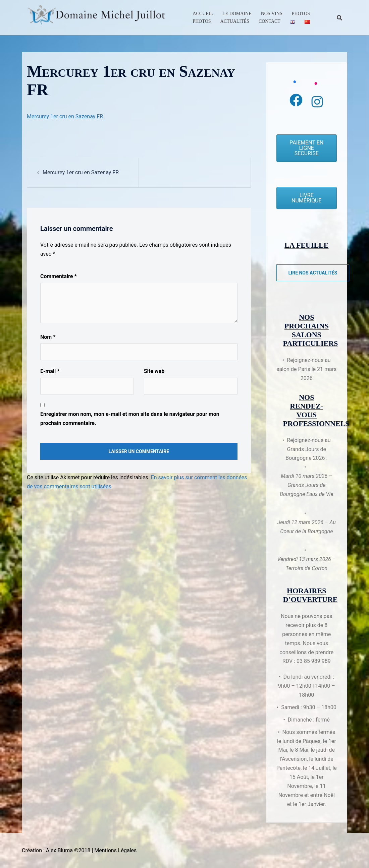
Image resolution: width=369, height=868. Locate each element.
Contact (270, 21)
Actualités (235, 21)
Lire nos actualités (313, 273)
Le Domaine (237, 14)
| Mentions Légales (114, 850)
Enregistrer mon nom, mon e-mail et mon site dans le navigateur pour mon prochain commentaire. (130, 419)
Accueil (203, 14)
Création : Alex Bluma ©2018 (56, 850)
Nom (48, 337)
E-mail (50, 371)
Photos (301, 14)
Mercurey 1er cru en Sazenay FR (65, 116)
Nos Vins (272, 14)
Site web (154, 371)
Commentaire (59, 276)
